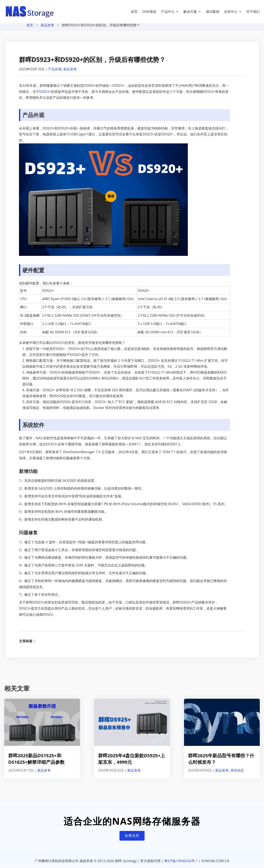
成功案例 (213, 12)
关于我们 (253, 12)
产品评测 (55, 73)
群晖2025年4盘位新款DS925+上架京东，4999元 (132, 763)
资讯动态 (237, 775)
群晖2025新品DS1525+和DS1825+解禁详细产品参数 (36, 763)
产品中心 (168, 12)
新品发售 (47, 29)
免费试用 (132, 840)
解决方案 (190, 12)
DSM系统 (149, 12)
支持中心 (231, 12)
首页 (134, 12)
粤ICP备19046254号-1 (181, 865)
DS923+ (45, 96)
